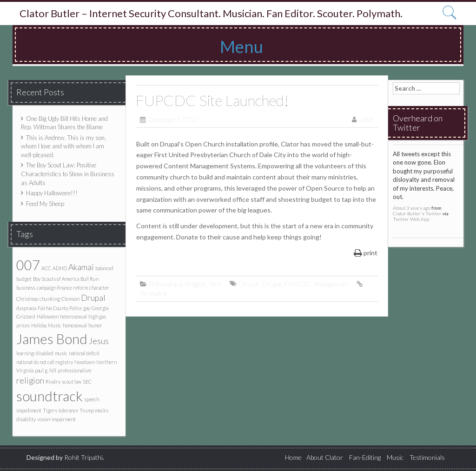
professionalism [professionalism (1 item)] (74, 370)
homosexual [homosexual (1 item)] (75, 325)
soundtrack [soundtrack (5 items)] (50, 396)
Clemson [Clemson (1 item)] (70, 299)
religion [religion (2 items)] (30, 381)
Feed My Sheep (45, 204)
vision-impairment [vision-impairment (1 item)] (56, 419)
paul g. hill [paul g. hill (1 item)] (46, 370)
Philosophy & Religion (177, 284)
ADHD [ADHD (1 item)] (60, 268)
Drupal (272, 284)
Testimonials (427, 457)
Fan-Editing (365, 457)
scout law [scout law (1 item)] (72, 381)
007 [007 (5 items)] (28, 265)
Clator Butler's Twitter (417, 213)
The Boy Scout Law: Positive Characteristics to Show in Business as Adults (68, 174)
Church (249, 284)
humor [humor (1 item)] (95, 325)
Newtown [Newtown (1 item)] (85, 362)
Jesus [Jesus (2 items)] (99, 341)
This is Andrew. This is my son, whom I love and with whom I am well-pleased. (63, 146)
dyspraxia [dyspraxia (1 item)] (26, 308)
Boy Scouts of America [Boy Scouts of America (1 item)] (56, 279)
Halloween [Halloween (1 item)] (48, 316)
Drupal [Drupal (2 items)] (93, 298)
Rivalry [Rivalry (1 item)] (53, 381)
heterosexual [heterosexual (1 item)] (73, 316)
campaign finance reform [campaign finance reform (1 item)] (62, 288)
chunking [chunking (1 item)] (50, 299)
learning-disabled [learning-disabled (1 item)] (35, 353)
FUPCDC (298, 284)
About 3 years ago (412, 208)
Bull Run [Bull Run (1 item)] (89, 279)
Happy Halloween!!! (52, 193)
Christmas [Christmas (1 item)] (27, 299)
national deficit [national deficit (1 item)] (84, 353)
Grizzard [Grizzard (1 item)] (26, 316)
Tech (215, 284)
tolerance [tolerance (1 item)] (68, 410)
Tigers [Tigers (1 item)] (50, 410)
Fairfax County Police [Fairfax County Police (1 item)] (60, 308)
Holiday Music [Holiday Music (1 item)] (46, 325)
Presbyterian (331, 284)
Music (395, 457)
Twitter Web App (411, 219)
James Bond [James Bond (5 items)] (52, 339)
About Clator (325, 457)
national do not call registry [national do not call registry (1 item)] (45, 362)
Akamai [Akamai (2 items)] (81, 267)
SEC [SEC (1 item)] (87, 381)
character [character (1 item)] (99, 288)
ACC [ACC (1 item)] (46, 268)
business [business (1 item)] (26, 288)
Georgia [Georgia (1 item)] (100, 308)
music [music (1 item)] (61, 353)
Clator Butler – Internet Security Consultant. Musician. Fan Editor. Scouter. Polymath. (211, 13)
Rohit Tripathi (83, 457)
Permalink (154, 293)
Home (293, 457)
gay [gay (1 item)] (87, 308)
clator (367, 119)
